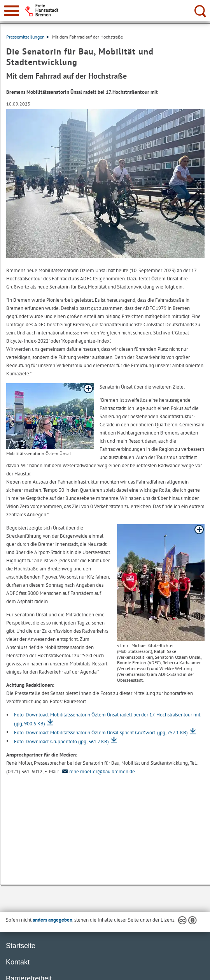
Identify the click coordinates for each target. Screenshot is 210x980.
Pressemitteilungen (28, 37)
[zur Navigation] (12, 11)
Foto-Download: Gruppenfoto (61, 742)
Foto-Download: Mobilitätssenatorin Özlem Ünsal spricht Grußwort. (101, 733)
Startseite (21, 946)
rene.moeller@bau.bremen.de (98, 772)
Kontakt (18, 962)
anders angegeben (52, 920)
